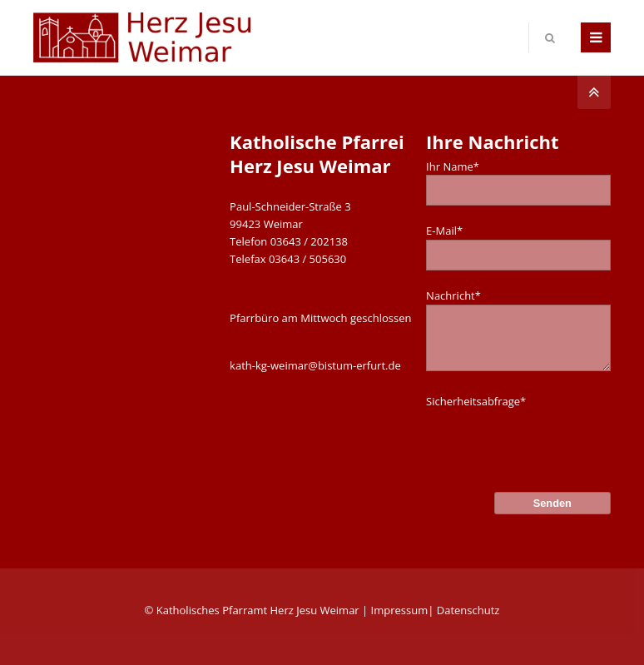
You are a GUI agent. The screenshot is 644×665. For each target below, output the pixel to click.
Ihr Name (453, 166)
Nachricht (453, 295)
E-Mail (444, 231)
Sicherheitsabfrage (476, 401)
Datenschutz (468, 610)
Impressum (400, 610)
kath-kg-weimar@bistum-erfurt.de (315, 365)
